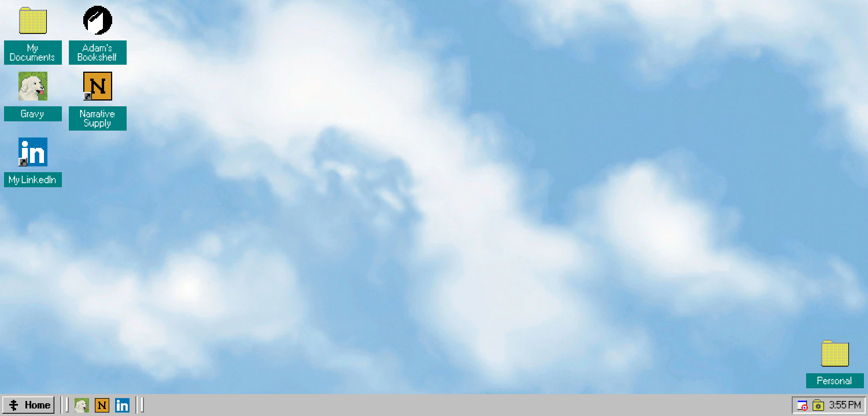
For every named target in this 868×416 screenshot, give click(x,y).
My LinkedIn (33, 180)
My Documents (33, 53)
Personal (835, 381)
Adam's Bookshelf (98, 53)
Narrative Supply (99, 118)
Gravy (33, 114)
